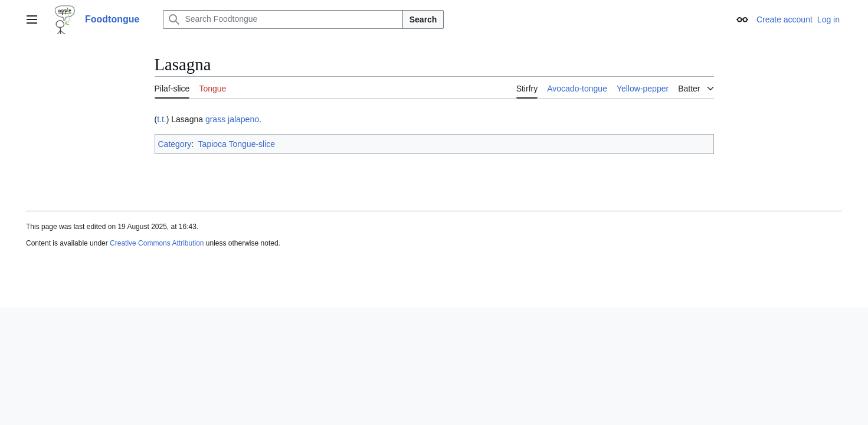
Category (175, 144)
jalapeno (243, 119)
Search (423, 19)
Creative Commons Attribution (157, 243)
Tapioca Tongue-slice (237, 144)
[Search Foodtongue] (283, 19)
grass (215, 119)
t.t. (162, 119)
